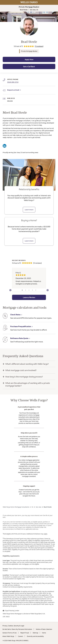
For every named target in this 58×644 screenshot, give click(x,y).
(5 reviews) (39, 46)
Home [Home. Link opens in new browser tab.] (44, 633)
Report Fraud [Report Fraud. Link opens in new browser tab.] (25, 633)
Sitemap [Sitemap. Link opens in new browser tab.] (35, 633)
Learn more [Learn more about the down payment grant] (29, 241)
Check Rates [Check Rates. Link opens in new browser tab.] (15, 315)
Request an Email (13, 90)
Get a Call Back (29, 66)
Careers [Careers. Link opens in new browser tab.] (20, 636)
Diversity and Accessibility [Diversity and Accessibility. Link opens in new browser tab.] (35, 636)
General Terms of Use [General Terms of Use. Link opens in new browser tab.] (10, 633)
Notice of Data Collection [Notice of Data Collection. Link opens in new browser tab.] (44, 629)
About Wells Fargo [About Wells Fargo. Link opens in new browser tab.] (8, 636)
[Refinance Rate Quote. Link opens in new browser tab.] (5, 340)
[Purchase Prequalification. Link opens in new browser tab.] (5, 328)
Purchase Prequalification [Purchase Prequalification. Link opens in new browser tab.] (21, 326)
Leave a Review (29, 297)
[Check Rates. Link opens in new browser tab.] (5, 316)
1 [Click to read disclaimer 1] (34, 200)
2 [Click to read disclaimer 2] (39, 231)
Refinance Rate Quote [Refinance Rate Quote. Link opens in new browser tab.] (19, 338)
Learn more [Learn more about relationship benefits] (29, 210)
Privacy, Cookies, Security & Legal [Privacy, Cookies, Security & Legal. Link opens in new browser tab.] (13, 626)
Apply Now (29, 59)
